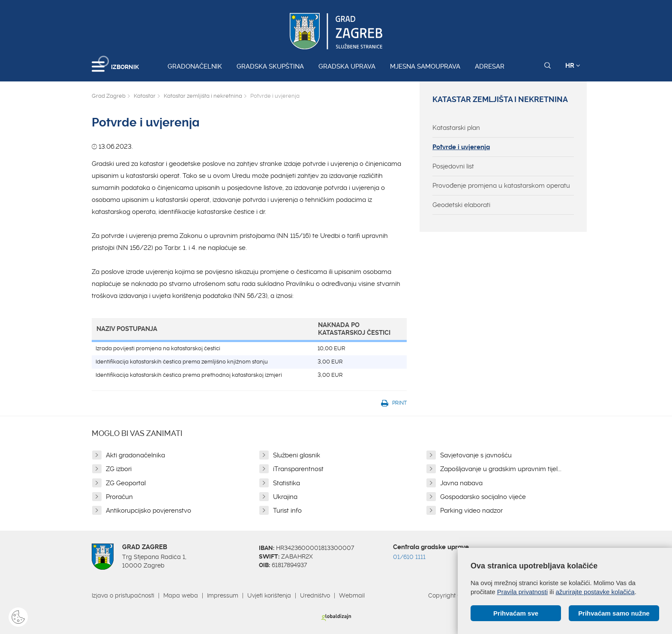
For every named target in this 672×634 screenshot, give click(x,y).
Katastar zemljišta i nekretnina (203, 96)
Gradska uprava (347, 66)
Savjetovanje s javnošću (476, 455)
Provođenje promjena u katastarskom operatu (501, 186)
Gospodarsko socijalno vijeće (483, 497)
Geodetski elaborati (461, 205)
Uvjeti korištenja (269, 595)
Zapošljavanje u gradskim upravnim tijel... (501, 469)
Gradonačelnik (195, 66)
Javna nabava (461, 483)
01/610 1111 (409, 557)
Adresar (490, 66)
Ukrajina (285, 497)
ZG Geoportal (126, 483)
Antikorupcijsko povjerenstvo (148, 511)
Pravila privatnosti (522, 592)
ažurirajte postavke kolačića (595, 592)
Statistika (286, 483)
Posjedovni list (453, 166)
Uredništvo (315, 595)
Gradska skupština (270, 66)
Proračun (119, 497)
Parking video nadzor (471, 511)
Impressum (223, 595)
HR (573, 66)
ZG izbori (119, 469)
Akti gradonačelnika (135, 455)
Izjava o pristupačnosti (123, 595)
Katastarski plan (456, 128)
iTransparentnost (298, 469)
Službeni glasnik (297, 455)
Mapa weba (181, 595)
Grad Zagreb (109, 96)
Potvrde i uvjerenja (461, 147)
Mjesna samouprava (425, 66)
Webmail (352, 595)
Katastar (145, 96)
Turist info (287, 511)
